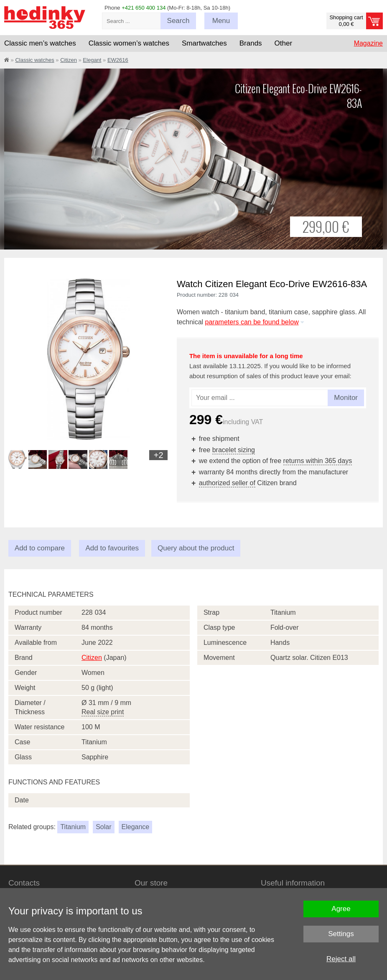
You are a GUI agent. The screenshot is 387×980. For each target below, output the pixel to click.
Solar (103, 827)
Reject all (341, 959)
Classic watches (34, 60)
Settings (341, 934)
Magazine (368, 43)
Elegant (92, 60)
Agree (341, 909)
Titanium (73, 827)
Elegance (136, 827)
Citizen (69, 60)
